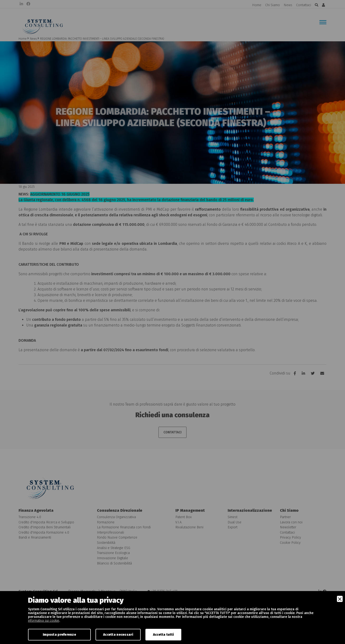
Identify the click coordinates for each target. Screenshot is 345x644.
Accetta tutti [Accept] (163, 635)
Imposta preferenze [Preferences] (59, 635)
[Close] (340, 599)
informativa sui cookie (44, 621)
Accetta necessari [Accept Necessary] (118, 635)
